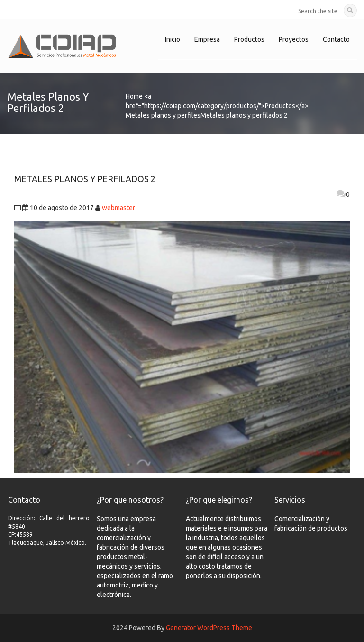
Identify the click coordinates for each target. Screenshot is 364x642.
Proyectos (294, 39)
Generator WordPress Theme (209, 628)
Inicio (173, 39)
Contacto (336, 39)
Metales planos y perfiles (163, 115)
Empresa (207, 39)
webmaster (118, 208)
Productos (249, 39)
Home (134, 96)
